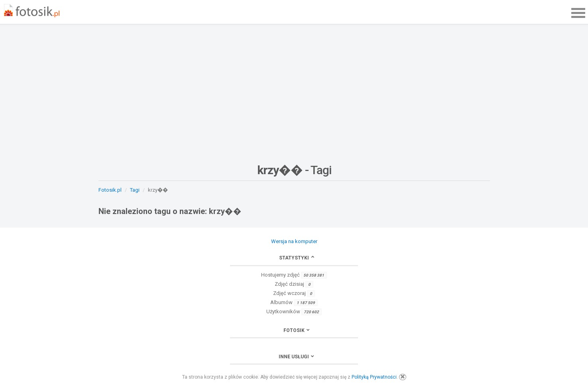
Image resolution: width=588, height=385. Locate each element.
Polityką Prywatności (374, 377)
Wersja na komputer (294, 241)
